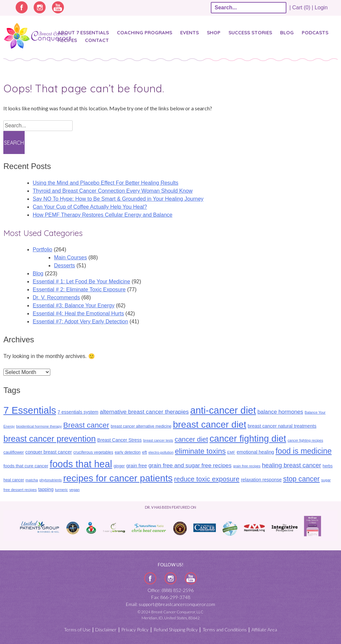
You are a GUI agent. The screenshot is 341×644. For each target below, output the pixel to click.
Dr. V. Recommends (56, 297)
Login (321, 7)
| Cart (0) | (301, 7)
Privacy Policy (135, 629)
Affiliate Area (264, 629)
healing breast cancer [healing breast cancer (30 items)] (292, 465)
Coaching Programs (145, 32)
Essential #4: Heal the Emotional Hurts (78, 313)
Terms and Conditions (225, 629)
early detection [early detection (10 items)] (128, 452)
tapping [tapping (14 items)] (46, 489)
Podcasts (315, 32)
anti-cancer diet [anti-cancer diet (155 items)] (223, 410)
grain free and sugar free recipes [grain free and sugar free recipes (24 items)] (190, 465)
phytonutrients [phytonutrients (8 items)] (50, 480)
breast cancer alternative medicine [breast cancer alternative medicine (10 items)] (141, 426)
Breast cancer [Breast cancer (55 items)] (86, 425)
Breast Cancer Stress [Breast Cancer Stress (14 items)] (119, 440)
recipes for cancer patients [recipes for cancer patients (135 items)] (118, 478)
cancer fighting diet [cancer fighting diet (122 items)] (248, 438)
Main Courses (70, 257)
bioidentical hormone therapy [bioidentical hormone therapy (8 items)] (39, 426)
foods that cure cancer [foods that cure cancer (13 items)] (26, 466)
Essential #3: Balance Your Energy (74, 305)
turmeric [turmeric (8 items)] (61, 490)
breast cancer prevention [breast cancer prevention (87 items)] (49, 439)
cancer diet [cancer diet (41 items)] (191, 439)
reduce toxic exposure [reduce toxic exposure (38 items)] (207, 479)
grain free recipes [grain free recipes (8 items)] (247, 466)
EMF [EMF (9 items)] (231, 452)
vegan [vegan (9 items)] (74, 490)
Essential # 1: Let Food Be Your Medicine (81, 281)
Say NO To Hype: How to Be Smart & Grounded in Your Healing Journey (118, 199)
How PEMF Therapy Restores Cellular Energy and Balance (102, 215)
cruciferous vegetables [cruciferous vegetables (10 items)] (93, 452)
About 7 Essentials (83, 32)
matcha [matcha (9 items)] (32, 480)
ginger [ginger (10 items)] (119, 466)
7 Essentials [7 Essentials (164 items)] (30, 410)
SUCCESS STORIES (250, 32)
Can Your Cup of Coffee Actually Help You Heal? (90, 207)
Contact (97, 40)
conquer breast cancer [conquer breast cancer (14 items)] (49, 452)
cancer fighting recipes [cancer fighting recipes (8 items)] (306, 440)
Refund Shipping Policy (176, 629)
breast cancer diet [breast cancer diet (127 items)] (209, 424)
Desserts (64, 265)
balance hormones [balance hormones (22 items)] (280, 412)
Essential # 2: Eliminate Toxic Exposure (79, 289)
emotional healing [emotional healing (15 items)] (255, 452)
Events (189, 32)
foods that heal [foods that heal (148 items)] (81, 464)
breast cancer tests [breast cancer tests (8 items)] (158, 440)
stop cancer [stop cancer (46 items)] (301, 479)
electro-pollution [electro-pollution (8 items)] (161, 452)
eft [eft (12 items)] (145, 452)
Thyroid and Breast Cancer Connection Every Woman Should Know (113, 191)
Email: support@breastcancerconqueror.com (170, 604)
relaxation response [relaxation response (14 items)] (261, 480)
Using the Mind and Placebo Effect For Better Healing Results (105, 183)
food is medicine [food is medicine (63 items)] (304, 451)
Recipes (67, 40)
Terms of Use (77, 629)
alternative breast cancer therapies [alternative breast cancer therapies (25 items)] (144, 412)
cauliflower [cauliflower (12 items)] (13, 452)
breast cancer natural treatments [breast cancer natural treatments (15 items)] (282, 426)
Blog (287, 32)
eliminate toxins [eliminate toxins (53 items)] (200, 451)
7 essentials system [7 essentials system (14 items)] (78, 412)
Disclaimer (106, 629)
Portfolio (42, 249)
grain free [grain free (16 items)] (137, 466)
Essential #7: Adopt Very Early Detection (80, 321)
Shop (214, 32)
